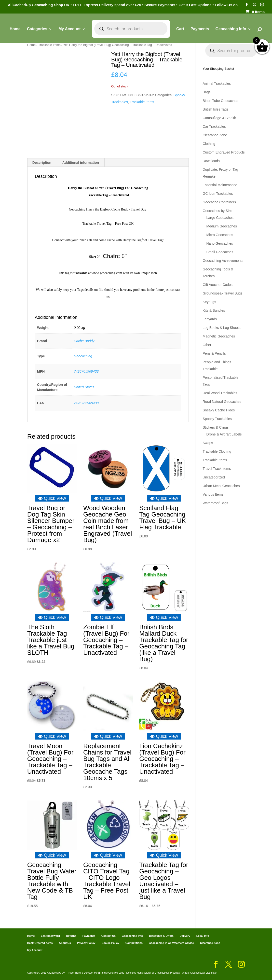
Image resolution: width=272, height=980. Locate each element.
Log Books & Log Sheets (222, 328)
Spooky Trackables (217, 419)
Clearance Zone (215, 135)
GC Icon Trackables (218, 194)
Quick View (52, 498)
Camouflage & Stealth (219, 118)
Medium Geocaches (222, 226)
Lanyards (210, 319)
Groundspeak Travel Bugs (223, 293)
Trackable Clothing (217, 451)
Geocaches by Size (218, 211)
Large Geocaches (220, 218)
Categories (37, 29)
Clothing (209, 144)
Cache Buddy (84, 341)
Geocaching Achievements (223, 261)
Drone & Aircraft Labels (224, 434)
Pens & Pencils (214, 353)
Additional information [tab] (81, 163)
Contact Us (109, 936)
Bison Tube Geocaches (221, 101)
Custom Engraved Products (224, 152)
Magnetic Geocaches (219, 336)
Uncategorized (214, 477)
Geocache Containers (219, 202)
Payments (200, 29)
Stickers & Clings (216, 427)
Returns (71, 936)
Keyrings (209, 302)
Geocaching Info (231, 29)
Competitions (134, 943)
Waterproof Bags (216, 503)
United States (84, 387)
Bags (207, 92)
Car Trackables (214, 126)
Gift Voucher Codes (218, 285)
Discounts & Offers (161, 936)
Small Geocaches (220, 252)
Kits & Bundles (214, 310)
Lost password (50, 936)
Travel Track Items (217, 469)
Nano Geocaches (220, 243)
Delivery (185, 936)
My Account (69, 29)
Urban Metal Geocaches (221, 486)
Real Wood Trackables (220, 393)
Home (15, 29)
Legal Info (203, 936)
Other (207, 345)
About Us (65, 943)
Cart (180, 29)
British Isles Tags (216, 109)
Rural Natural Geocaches (222, 402)
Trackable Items (49, 45)
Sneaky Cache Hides (219, 410)
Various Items (213, 494)
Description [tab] (42, 163)
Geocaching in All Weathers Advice (171, 943)
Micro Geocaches (220, 235)
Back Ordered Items (40, 943)
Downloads (211, 161)
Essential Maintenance (220, 185)
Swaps (208, 443)
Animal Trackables (217, 84)
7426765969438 (86, 371)
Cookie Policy (110, 943)
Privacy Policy (86, 943)
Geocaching (83, 356)
